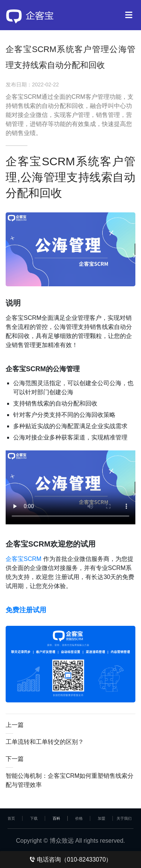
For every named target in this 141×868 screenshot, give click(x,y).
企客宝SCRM (23, 559)
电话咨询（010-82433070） (71, 860)
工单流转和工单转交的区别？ (45, 742)
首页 (11, 818)
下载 (34, 818)
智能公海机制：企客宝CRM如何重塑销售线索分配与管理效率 (70, 780)
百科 (56, 818)
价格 (79, 818)
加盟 (102, 818)
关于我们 (124, 818)
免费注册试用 (26, 610)
